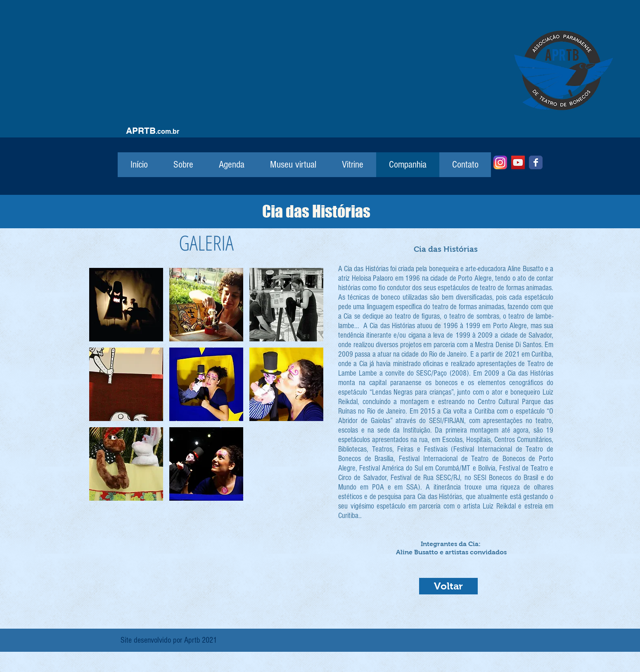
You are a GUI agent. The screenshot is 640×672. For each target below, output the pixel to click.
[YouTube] (518, 162)
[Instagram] (500, 162)
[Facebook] (536, 162)
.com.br (167, 131)
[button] (126, 305)
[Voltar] (448, 586)
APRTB (141, 131)
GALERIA (206, 243)
